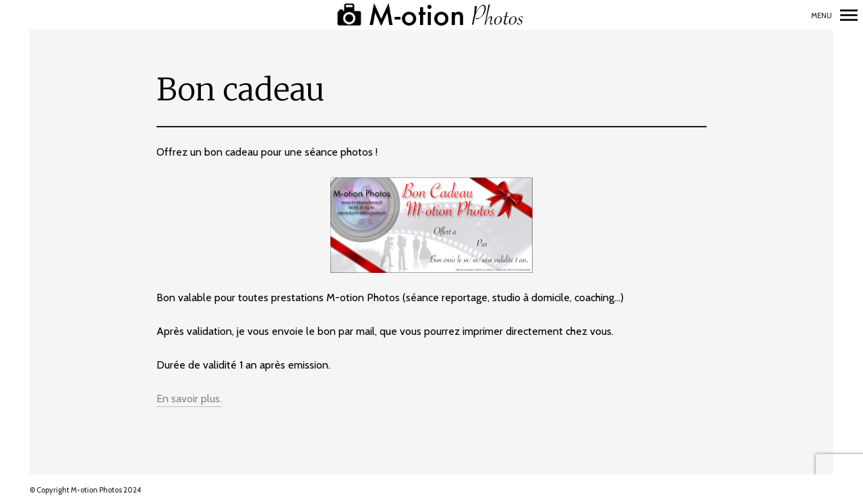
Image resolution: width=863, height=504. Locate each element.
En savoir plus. (189, 399)
